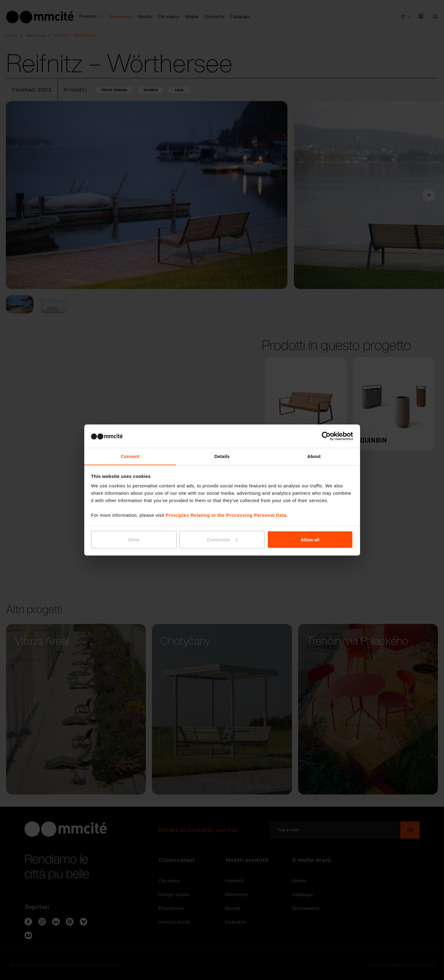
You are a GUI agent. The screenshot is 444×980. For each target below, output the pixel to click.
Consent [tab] (130, 456)
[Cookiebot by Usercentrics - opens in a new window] (326, 436)
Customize (222, 540)
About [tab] (314, 456)
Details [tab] (222, 456)
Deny (134, 540)
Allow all (310, 540)
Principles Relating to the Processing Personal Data (226, 515)
